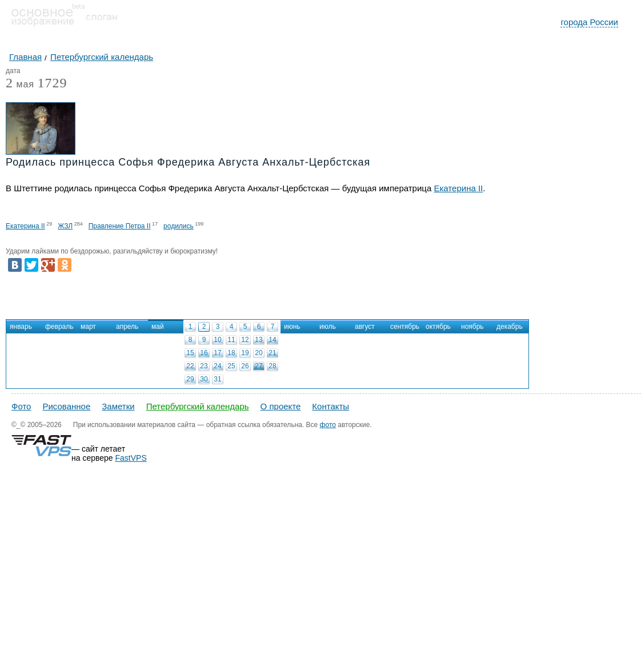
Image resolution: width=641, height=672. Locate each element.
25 (231, 366)
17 (217, 353)
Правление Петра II (120, 226)
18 (231, 353)
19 (245, 353)
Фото (21, 406)
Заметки (118, 406)
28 (272, 366)
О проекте (281, 406)
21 (272, 353)
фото (328, 425)
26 (245, 366)
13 (259, 340)
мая (20, 85)
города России (589, 22)
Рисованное (66, 406)
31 (217, 379)
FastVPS (131, 458)
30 (204, 379)
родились (179, 226)
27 (259, 366)
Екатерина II (458, 188)
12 (245, 340)
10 (217, 340)
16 (204, 353)
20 (259, 353)
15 (190, 353)
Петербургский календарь (198, 406)
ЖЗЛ (65, 226)
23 (204, 366)
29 (190, 379)
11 (231, 340)
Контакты (330, 406)
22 (190, 366)
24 (217, 366)
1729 (52, 83)
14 (272, 340)
